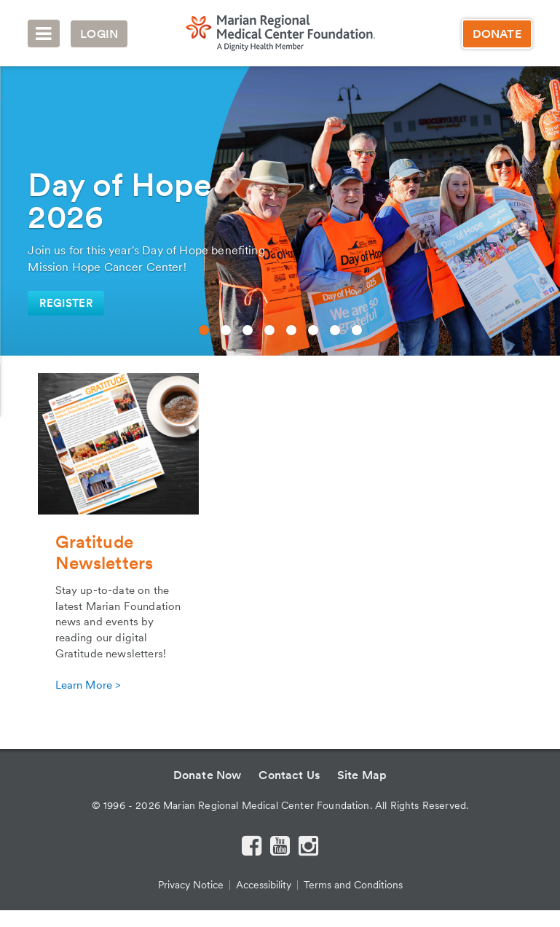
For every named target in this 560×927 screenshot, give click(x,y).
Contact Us (289, 775)
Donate (497, 34)
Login (99, 34)
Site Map (362, 775)
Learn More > (88, 685)
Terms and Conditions (353, 885)
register (66, 303)
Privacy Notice (191, 885)
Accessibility (264, 885)
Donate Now (208, 775)
